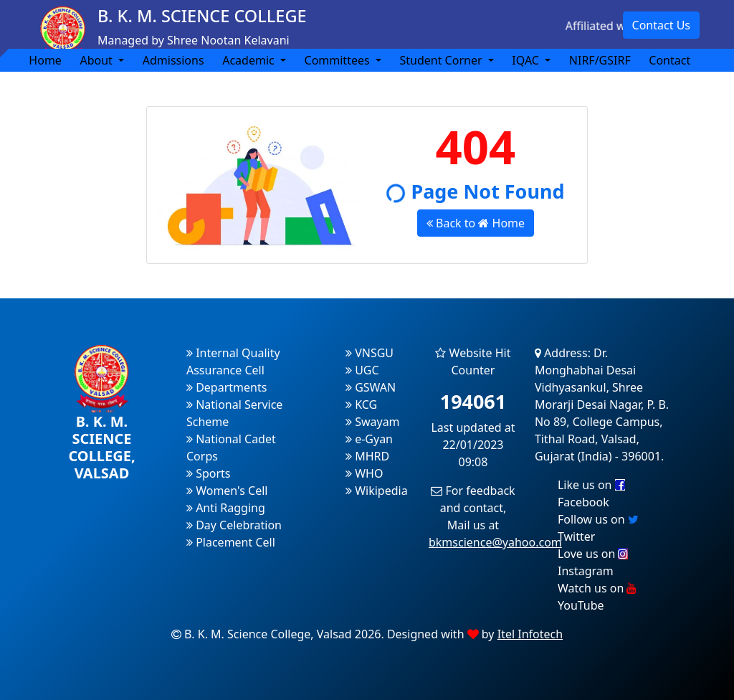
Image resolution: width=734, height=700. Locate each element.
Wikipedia (377, 491)
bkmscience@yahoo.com (495, 542)
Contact (669, 60)
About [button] (97, 60)
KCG (361, 405)
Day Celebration (234, 525)
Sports (209, 473)
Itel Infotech (530, 634)
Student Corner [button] (442, 60)
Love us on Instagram (593, 562)
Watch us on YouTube (597, 597)
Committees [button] (339, 60)
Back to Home (476, 223)
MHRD (367, 456)
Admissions (173, 60)
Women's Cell (227, 491)
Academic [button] (250, 60)
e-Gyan (369, 439)
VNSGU (370, 353)
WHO (364, 473)
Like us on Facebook (591, 493)
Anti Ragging (226, 508)
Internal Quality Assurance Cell (233, 361)
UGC (362, 370)
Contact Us (661, 25)
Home (45, 60)
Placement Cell (231, 542)
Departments (227, 387)
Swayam (373, 422)
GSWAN (371, 387)
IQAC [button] (527, 60)
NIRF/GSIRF (600, 60)
